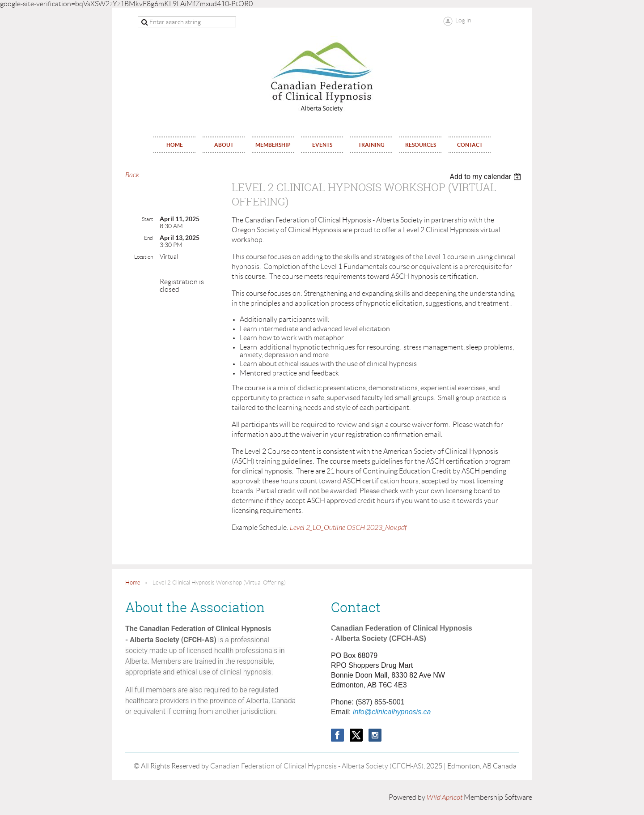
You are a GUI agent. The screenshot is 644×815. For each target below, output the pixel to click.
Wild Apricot (445, 798)
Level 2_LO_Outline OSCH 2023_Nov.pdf (348, 528)
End (148, 238)
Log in (463, 20)
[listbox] (486, 177)
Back (132, 175)
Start (147, 219)
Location (144, 257)
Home (133, 582)
